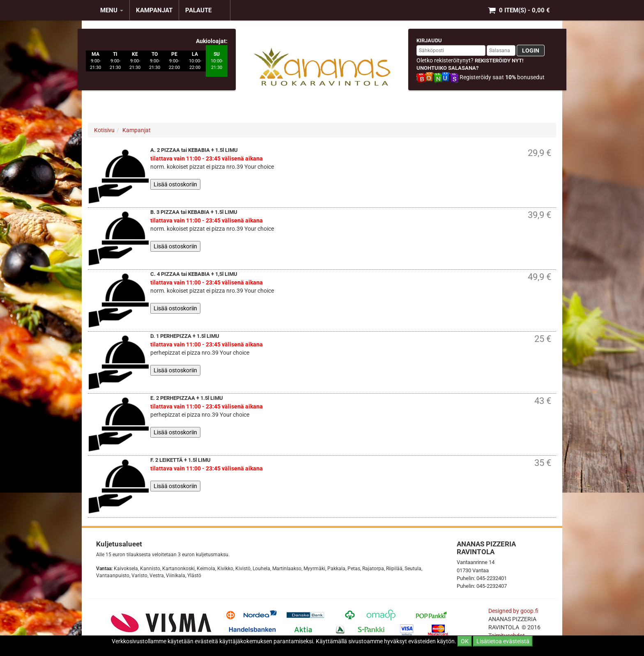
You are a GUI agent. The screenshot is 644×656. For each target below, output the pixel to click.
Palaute (198, 10)
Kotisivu (104, 130)
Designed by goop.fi (513, 611)
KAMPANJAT (154, 10)
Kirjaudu (429, 40)
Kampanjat (137, 130)
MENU (112, 10)
